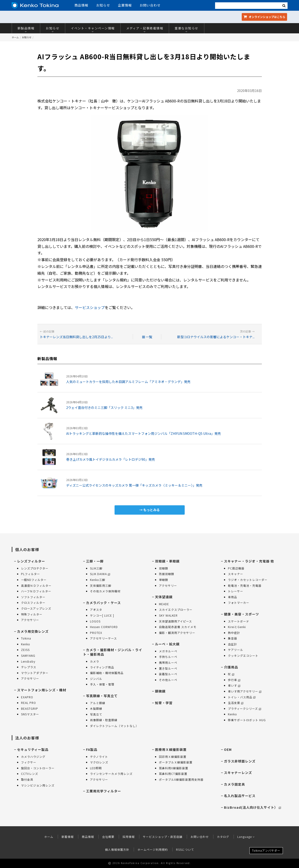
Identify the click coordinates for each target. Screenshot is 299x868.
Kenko (26, 644)
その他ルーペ (168, 680)
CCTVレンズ (30, 774)
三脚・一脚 (95, 561)
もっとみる (151, 510)
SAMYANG (28, 655)
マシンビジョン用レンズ (38, 785)
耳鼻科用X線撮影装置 (174, 768)
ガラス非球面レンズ (240, 761)
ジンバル (96, 679)
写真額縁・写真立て (102, 696)
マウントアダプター (35, 673)
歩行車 (234, 680)
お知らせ (103, 5)
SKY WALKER (168, 615)
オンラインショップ (264, 17)
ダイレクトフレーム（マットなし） (114, 726)
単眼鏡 (164, 580)
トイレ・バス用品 (242, 697)
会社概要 (108, 837)
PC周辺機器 (236, 568)
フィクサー (29, 762)
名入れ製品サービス (240, 796)
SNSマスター (30, 714)
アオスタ (96, 610)
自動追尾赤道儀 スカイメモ (178, 627)
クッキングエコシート (243, 655)
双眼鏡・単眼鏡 (167, 561)
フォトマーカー (239, 603)
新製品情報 (26, 29)
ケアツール (236, 650)
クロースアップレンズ (36, 608)
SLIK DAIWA (100, 574)
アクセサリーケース (103, 638)
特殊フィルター (32, 614)
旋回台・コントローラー (38, 768)
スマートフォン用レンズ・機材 (42, 690)
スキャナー (236, 574)
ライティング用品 (102, 667)
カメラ (95, 661)
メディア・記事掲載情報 (145, 29)
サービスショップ (90, 307)
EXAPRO (27, 697)
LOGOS (95, 621)
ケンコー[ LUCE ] (102, 615)
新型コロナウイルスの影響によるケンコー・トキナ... (216, 337)
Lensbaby (28, 661)
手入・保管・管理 (102, 684)
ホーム (15, 37)
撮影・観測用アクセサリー (177, 633)
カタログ (223, 837)
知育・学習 (164, 703)
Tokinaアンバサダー (266, 850)
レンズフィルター (31, 561)
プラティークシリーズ (245, 708)
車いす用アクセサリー (245, 691)
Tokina (26, 638)
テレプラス (29, 667)
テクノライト (99, 757)
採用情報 (129, 837)
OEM (228, 749)
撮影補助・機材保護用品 (107, 673)
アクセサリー (30, 620)
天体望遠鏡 (164, 597)
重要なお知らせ (187, 29)
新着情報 (68, 837)
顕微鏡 (160, 691)
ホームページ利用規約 (153, 849)
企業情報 (125, 5)
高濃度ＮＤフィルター (36, 585)
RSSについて (185, 849)
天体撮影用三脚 (101, 585)
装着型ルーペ (168, 674)
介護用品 (231, 667)
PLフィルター (31, 574)
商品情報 (81, 5)
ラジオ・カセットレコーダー (248, 580)
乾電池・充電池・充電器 (245, 585)
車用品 (232, 597)
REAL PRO (29, 703)
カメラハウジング (33, 757)
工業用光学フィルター (104, 791)
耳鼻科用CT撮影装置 (173, 774)
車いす (234, 685)
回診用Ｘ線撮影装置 (173, 757)
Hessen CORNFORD (104, 627)
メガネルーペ (168, 651)
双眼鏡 (164, 568)
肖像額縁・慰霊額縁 (104, 720)
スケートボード (239, 621)
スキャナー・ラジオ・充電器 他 (249, 561)
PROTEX (96, 633)
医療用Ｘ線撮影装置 (171, 749)
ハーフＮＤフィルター (36, 591)
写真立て (96, 714)
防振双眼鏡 (167, 574)
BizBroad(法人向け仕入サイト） (252, 807)
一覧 (147, 337)
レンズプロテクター (35, 568)
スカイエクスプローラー (176, 610)
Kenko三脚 (98, 580)
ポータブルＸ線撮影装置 (176, 762)
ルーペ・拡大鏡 (167, 644)
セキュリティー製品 (33, 749)
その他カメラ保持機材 (105, 591)
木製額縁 (96, 708)
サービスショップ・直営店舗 (163, 837)
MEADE (164, 604)
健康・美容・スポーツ (241, 614)
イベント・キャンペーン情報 (93, 29)
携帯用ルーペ (168, 662)
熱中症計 (234, 633)
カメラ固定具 (234, 784)
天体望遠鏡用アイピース (175, 621)
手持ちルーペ (168, 657)
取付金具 (27, 779)
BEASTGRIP (30, 708)
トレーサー (236, 591)
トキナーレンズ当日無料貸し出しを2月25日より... (76, 337)
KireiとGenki (237, 627)
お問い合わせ (150, 5)
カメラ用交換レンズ (33, 631)
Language (246, 837)
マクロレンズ (99, 762)
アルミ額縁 (98, 703)
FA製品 (92, 749)
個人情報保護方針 (117, 849)
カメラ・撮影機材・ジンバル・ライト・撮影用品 (113, 652)
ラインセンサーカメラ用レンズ (111, 774)
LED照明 (96, 768)
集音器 (232, 638)
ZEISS (25, 650)
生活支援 (236, 703)
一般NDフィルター (34, 580)
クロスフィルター (33, 603)
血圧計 (232, 644)
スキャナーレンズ (238, 773)
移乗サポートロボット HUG (247, 720)
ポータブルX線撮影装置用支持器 (181, 779)
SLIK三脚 (96, 568)
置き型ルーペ (168, 668)
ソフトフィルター (33, 597)
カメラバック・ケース (103, 603)
